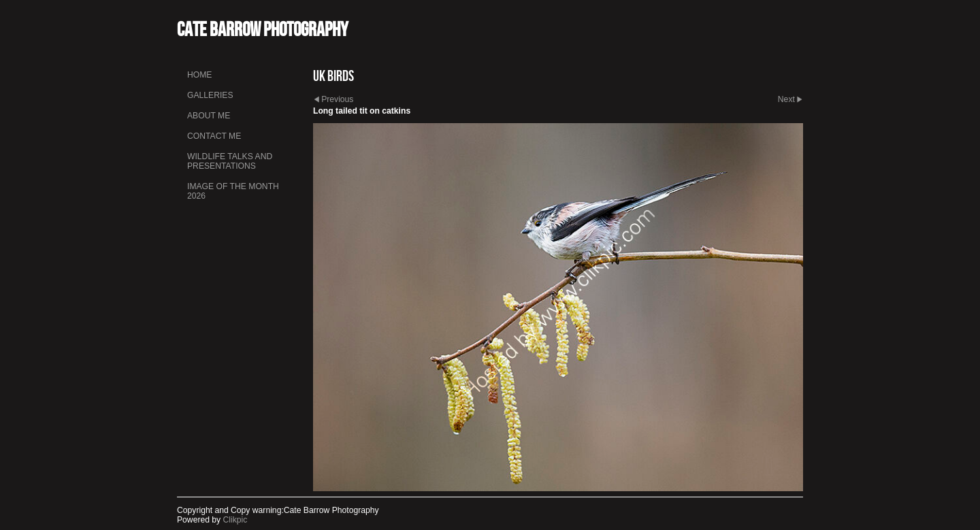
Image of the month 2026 (233, 191)
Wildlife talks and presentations (230, 161)
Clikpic (235, 520)
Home (199, 75)
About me (209, 116)
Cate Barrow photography (262, 29)
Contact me (214, 136)
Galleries (210, 95)
